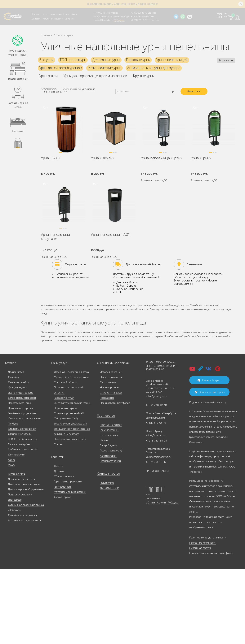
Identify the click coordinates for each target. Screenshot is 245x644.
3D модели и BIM (110, 563)
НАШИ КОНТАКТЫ (157, 546)
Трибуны (13, 499)
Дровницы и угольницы (22, 554)
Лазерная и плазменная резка (71, 447)
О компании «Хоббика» (111, 438)
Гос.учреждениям (110, 505)
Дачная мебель (17, 447)
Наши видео (107, 558)
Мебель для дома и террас (23, 525)
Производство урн (110, 536)
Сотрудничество (106, 549)
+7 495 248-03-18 (156, 480)
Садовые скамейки (19, 457)
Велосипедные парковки (22, 473)
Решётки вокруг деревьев (22, 488)
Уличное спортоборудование (24, 494)
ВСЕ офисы (119, 20)
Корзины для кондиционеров (25, 596)
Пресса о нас (107, 473)
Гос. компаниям (109, 510)
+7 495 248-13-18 (102, 13)
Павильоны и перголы (21, 483)
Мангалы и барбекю (20, 519)
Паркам (104, 515)
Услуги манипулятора (67, 509)
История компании (111, 447)
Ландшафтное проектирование (72, 504)
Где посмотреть (63, 562)
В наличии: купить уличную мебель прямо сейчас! (122, 4)
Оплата (58, 541)
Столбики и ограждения (22, 504)
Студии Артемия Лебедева (163, 578)
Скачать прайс (62, 572)
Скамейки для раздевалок (23, 590)
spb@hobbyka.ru (155, 493)
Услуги (46, 19)
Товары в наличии (18, 79)
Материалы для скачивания (70, 567)
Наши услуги (59, 438)
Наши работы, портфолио (115, 478)
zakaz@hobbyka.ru (104, 20)
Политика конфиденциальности (208, 613)
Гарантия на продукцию (68, 557)
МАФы (12, 540)
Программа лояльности (203, 618)
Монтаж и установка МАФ (69, 488)
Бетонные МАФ (17, 549)
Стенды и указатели (20, 509)
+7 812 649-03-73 (103, 16)
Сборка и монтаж (64, 552)
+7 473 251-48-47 (139, 13)
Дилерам (36, 19)
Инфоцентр (57, 19)
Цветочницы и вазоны (21, 468)
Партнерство (104, 491)
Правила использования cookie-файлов (212, 628)
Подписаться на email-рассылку (208, 478)
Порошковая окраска (66, 483)
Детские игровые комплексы (24, 559)
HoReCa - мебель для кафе (23, 514)
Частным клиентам (111, 500)
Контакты (69, 19)
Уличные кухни (17, 530)
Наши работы (70, 14)
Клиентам (57, 532)
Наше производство (51, 14)
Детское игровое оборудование (26, 565)
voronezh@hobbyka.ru (159, 532)
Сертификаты (108, 457)
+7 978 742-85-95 (139, 16)
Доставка (59, 546)
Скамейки (18, 132)
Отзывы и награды (111, 468)
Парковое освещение (20, 478)
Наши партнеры (109, 463)
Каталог (36, 14)
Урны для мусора (18, 463)
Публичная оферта (200, 623)
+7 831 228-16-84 (139, 20)
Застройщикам (109, 521)
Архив (12, 535)
